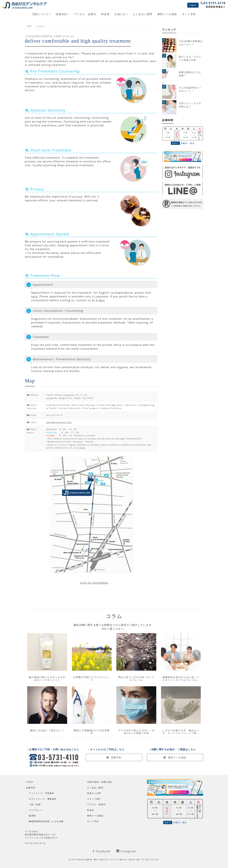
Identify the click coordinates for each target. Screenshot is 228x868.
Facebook (101, 851)
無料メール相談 (167, 14)
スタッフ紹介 (94, 799)
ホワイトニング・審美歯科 (43, 799)
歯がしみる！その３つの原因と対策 (190, 58)
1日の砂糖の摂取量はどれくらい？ (191, 43)
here (34, 296)
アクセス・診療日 (85, 14)
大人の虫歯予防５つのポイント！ (190, 89)
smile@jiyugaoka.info (59, 422)
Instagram (126, 851)
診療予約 (114, 757)
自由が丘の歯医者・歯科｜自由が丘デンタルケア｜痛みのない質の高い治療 (109, 859)
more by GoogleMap (94, 583)
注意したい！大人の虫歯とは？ (190, 105)
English (193, 5)
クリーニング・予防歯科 (42, 793)
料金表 (106, 14)
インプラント (36, 810)
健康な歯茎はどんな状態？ (190, 74)
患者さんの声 (94, 793)
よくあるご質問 (143, 14)
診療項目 (61, 14)
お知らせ (120, 14)
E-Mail (100, 300)
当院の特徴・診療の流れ (100, 782)
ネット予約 (189, 14)
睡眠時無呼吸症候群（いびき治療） (47, 821)
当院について (41, 14)
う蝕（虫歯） (36, 804)
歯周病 (32, 816)
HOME (30, 782)
